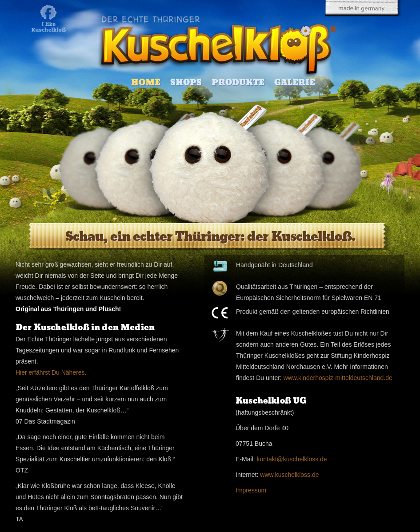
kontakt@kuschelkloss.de (292, 459)
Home (146, 82)
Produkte (238, 82)
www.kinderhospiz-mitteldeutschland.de (338, 378)
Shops (186, 82)
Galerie (295, 82)
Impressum (251, 490)
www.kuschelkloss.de (289, 475)
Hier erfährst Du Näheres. (51, 372)
